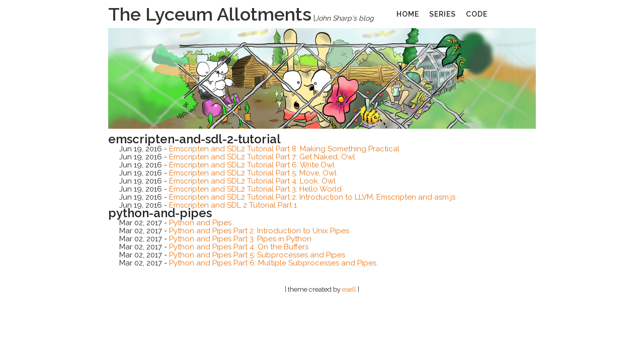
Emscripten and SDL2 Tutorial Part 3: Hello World (255, 189)
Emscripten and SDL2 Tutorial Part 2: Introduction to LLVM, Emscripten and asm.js (312, 197)
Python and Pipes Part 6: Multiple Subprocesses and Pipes (273, 263)
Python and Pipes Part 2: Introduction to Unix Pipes (259, 231)
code (477, 14)
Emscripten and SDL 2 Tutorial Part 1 (233, 205)
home (408, 14)
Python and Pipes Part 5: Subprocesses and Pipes (257, 255)
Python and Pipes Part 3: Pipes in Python (240, 239)
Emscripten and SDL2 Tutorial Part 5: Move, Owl (253, 173)
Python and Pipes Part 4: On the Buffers (239, 247)
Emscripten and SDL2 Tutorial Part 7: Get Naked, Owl (262, 157)
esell (349, 289)
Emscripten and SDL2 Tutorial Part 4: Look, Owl (252, 181)
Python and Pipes (200, 223)
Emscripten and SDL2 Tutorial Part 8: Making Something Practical (284, 149)
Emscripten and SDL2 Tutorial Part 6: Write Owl (252, 165)
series (442, 14)
